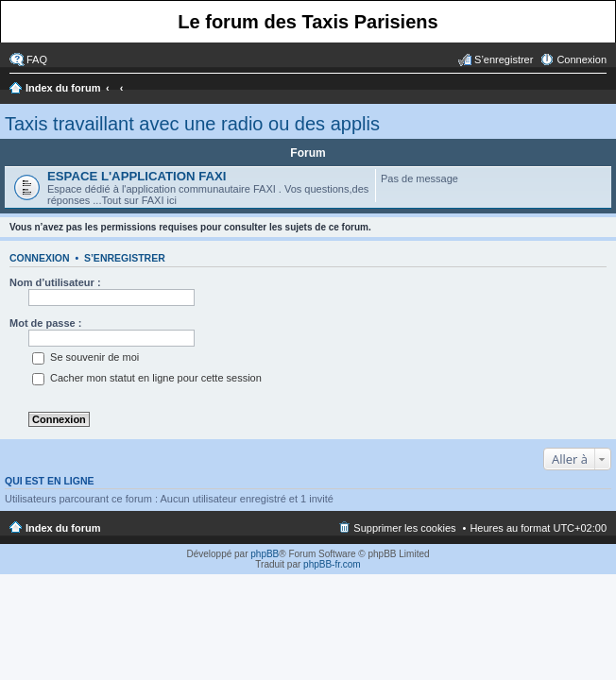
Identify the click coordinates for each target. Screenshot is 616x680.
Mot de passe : (45, 323)
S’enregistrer (125, 258)
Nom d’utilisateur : (55, 282)
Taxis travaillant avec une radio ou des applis (192, 124)
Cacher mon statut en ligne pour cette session (147, 378)
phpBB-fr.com (332, 564)
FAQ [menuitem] (37, 59)
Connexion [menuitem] (582, 59)
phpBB (265, 554)
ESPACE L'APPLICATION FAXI (137, 176)
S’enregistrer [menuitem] (504, 59)
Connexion (40, 258)
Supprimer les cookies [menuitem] (404, 528)
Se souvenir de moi (86, 357)
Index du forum (63, 88)
